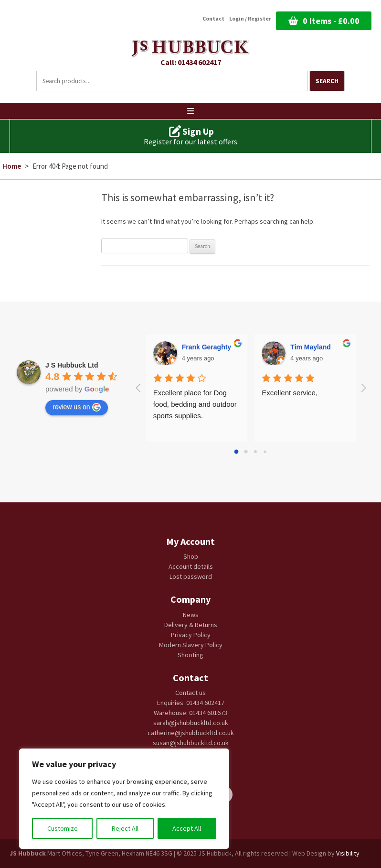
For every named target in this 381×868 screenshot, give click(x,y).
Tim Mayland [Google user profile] (311, 347)
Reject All (125, 828)
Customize (63, 828)
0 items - (331, 21)
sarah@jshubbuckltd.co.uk (191, 723)
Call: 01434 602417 (191, 62)
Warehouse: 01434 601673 (190, 713)
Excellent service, (290, 393)
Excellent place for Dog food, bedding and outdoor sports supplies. (196, 404)
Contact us (190, 693)
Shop (191, 556)
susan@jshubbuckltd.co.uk (191, 743)
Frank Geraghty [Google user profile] (206, 347)
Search (327, 81)
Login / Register (250, 19)
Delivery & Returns (191, 625)
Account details (191, 566)
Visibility (348, 853)
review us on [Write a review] (77, 407)
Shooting (190, 655)
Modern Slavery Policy (191, 645)
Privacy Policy (191, 635)
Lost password (191, 576)
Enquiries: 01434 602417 (191, 703)
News (191, 615)
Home (12, 166)
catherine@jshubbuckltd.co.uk (191, 733)
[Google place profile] (72, 365)
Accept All (187, 828)
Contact (213, 19)
